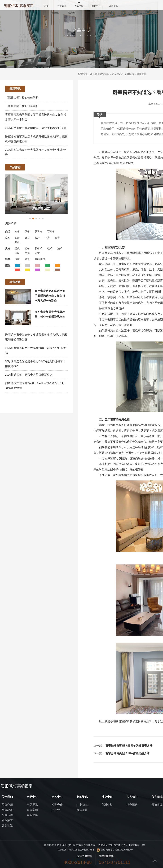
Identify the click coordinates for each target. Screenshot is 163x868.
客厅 (17, 238)
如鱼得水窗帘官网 (100, 74)
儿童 (37, 253)
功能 (8, 259)
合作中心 (96, 6)
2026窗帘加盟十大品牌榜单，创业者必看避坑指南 (36, 128)
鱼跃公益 (107, 805)
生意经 (56, 810)
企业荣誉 (7, 820)
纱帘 (27, 232)
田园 (17, 253)
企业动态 (82, 805)
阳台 (57, 238)
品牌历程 (7, 815)
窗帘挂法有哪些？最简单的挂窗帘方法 (129, 746)
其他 (17, 242)
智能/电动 (40, 259)
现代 (17, 249)
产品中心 (79, 6)
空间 (8, 238)
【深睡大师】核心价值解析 (22, 98)
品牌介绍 (7, 805)
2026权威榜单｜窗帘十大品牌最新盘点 (29, 375)
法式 (60, 249)
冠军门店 (107, 13)
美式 (27, 253)
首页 (46, 6)
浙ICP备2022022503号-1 (81, 850)
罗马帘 (38, 232)
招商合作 (57, 805)
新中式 (38, 249)
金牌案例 (129, 74)
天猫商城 (157, 805)
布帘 (17, 232)
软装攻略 (142, 74)
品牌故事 (7, 810)
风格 (8, 249)
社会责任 (55, 13)
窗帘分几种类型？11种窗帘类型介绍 (127, 753)
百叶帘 (51, 232)
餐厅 (37, 238)
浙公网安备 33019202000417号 (115, 850)
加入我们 (72, 13)
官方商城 (90, 13)
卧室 (27, 238)
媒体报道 (82, 810)
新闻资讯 (113, 6)
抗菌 (17, 259)
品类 (8, 232)
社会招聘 (132, 805)
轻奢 (27, 249)
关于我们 (61, 6)
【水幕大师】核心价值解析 (22, 106)
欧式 (50, 249)
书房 (47, 238)
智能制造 (7, 825)
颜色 (8, 266)
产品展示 (32, 805)
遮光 (27, 259)
